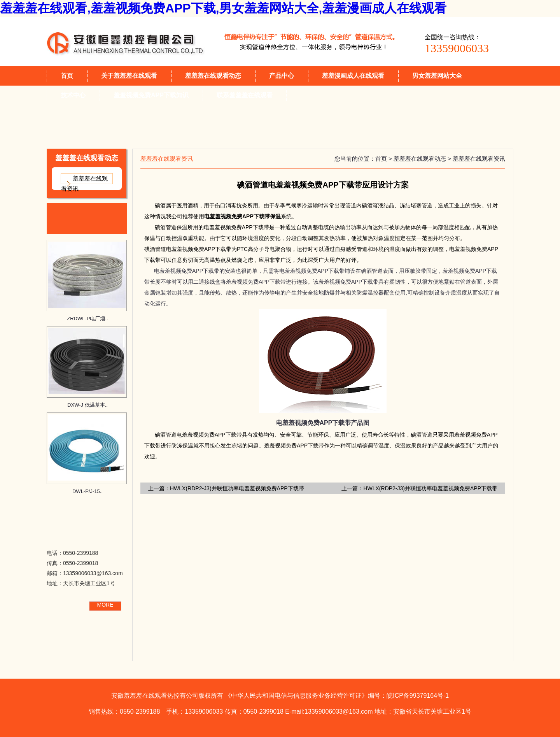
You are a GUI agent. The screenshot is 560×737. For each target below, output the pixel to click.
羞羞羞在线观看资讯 (84, 183)
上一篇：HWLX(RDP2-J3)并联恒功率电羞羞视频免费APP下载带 (419, 488)
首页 (67, 76)
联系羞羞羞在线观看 (245, 95)
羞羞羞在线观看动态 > (423, 159)
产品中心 (282, 76)
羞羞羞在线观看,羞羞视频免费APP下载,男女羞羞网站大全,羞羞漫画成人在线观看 (223, 8)
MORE (105, 605)
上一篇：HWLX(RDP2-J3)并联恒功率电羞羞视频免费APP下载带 (226, 488)
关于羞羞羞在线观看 (129, 76)
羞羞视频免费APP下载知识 (151, 95)
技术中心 (73, 95)
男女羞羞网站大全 (437, 76)
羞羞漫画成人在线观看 (353, 76)
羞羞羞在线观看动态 (213, 76)
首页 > (384, 159)
